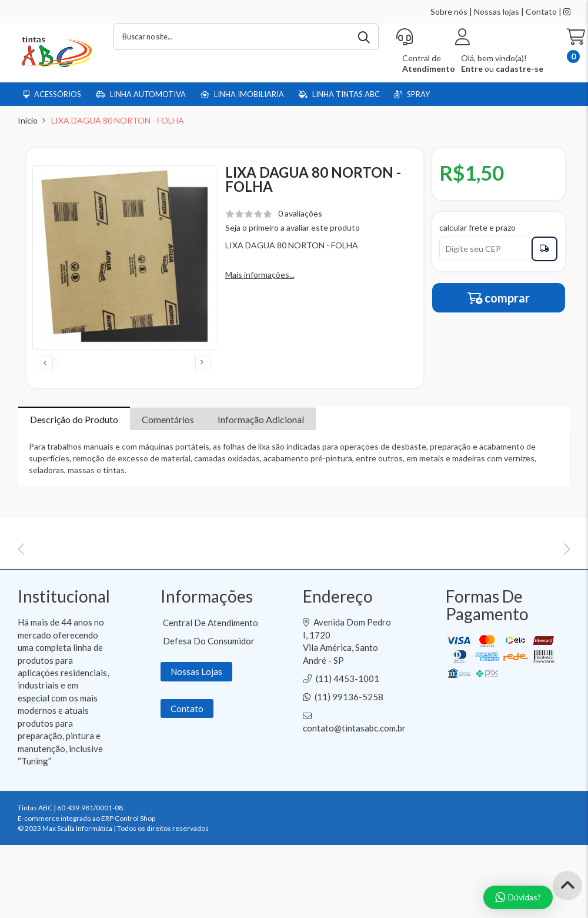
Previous (45, 375)
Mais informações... (260, 275)
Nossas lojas (497, 11)
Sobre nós (449, 11)
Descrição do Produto (74, 445)
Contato (541, 11)
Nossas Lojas (196, 750)
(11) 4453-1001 (348, 757)
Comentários (168, 445)
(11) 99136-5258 (349, 776)
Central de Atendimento (211, 701)
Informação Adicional (261, 445)
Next (203, 375)
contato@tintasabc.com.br (354, 807)
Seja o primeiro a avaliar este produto (293, 227)
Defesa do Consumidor (209, 720)
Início (28, 120)
